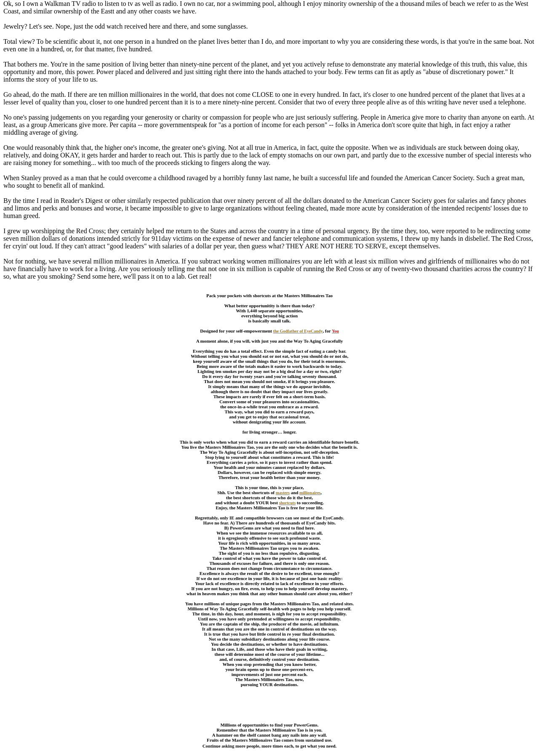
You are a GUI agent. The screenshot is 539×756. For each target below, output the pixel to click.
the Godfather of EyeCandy (298, 331)
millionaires (310, 493)
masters (283, 493)
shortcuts (287, 503)
